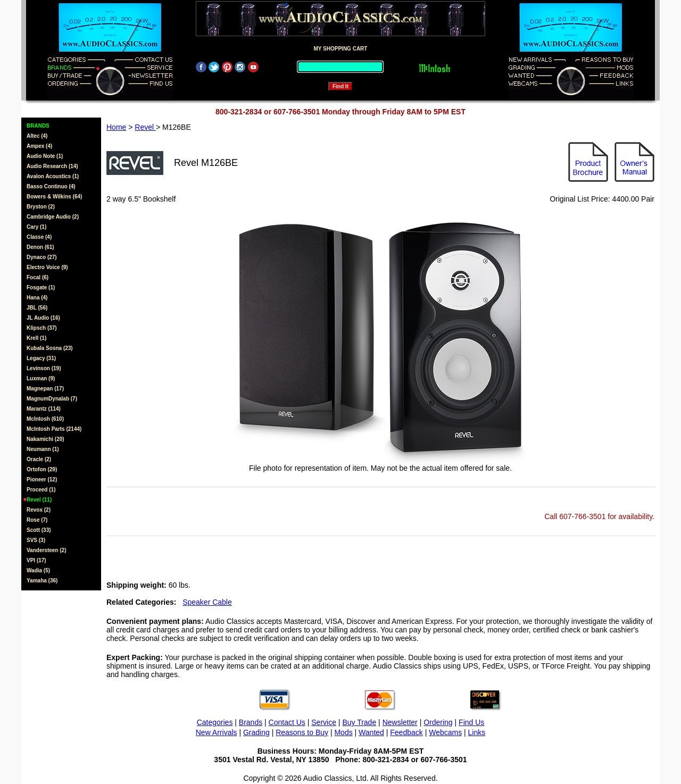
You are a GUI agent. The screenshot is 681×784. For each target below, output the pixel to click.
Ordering (438, 722)
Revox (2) (39, 510)
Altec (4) (37, 136)
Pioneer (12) (42, 479)
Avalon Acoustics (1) (53, 176)
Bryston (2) (41, 207)
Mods (343, 732)
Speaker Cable (207, 602)
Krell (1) (36, 338)
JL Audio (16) (43, 318)
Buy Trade (359, 722)
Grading (256, 732)
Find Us (471, 722)
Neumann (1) (43, 449)
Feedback (406, 732)
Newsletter (400, 722)
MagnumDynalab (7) (52, 399)
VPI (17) (36, 560)
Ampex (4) (39, 146)
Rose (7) (37, 520)
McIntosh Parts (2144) (54, 429)
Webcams (445, 732)
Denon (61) (40, 247)
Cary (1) (36, 227)
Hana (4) (37, 298)
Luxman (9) (41, 378)
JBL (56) (37, 308)
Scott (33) (39, 530)
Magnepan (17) (45, 389)
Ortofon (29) (42, 469)
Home (116, 127)
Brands (251, 722)
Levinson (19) (44, 368)
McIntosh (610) (45, 419)
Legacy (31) (41, 358)
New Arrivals (217, 732)
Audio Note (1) (45, 156)
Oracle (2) (39, 459)
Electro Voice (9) (47, 267)
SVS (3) (36, 540)
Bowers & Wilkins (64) (54, 197)
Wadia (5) (38, 570)
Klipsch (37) (42, 328)
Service (324, 722)
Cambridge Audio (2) (53, 217)
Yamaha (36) (42, 581)
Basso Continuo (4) (51, 186)
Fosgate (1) (41, 287)
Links (477, 732)
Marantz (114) (44, 409)
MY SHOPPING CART (341, 49)
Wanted (371, 732)
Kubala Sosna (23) (50, 348)
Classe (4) (39, 237)
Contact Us (287, 722)
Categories (215, 722)
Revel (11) (39, 500)
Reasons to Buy (302, 732)
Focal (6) (38, 277)
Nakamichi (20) (45, 439)
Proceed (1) (41, 490)
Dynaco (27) (42, 257)
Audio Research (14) (52, 166)
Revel (145, 127)
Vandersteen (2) (46, 550)
